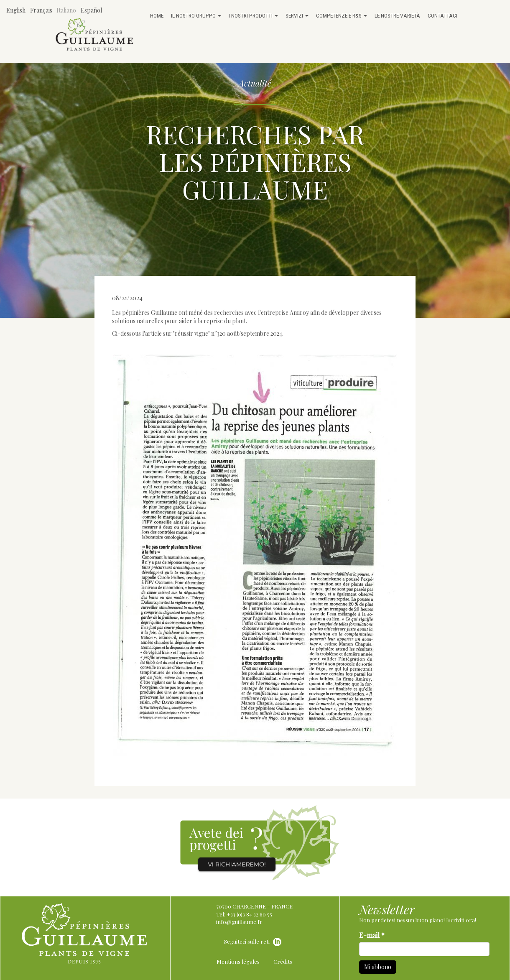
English (16, 10)
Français (41, 10)
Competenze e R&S (342, 15)
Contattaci (442, 15)
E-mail (372, 935)
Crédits (283, 961)
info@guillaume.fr (239, 922)
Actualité (255, 83)
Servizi (297, 15)
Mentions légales (238, 961)
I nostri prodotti (253, 15)
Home (157, 15)
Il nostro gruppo (196, 15)
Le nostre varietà (397, 15)
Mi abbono (378, 967)
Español (91, 10)
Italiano (66, 10)
